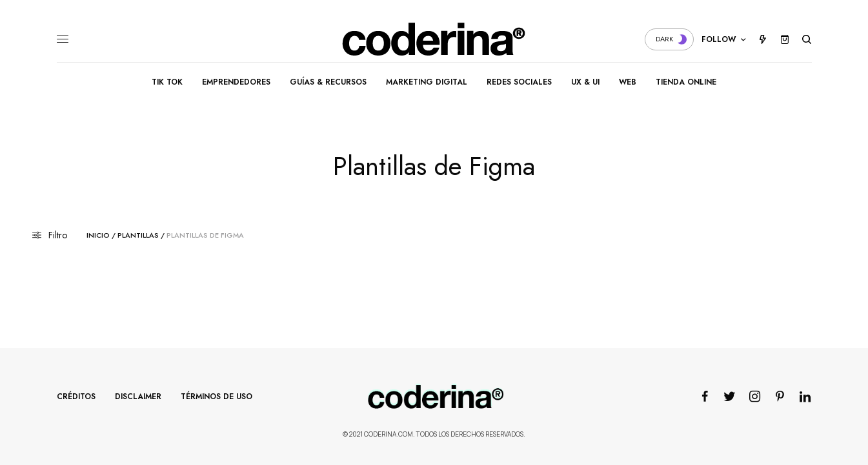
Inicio (98, 235)
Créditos (76, 397)
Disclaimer (138, 397)
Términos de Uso (217, 397)
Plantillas (138, 235)
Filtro (50, 235)
